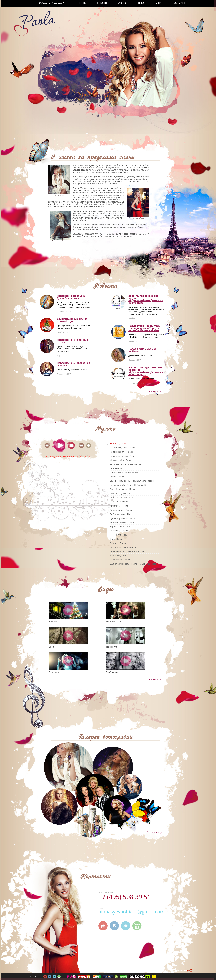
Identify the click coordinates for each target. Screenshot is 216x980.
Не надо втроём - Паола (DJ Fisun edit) (128, 485)
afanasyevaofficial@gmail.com (131, 912)
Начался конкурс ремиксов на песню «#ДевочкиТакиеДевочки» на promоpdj (146, 371)
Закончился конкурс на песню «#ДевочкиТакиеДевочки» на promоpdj (146, 299)
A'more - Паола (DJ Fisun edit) (124, 473)
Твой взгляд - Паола (120, 555)
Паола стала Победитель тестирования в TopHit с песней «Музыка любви (144, 328)
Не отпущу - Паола (119, 531)
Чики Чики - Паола (119, 506)
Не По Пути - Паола (119, 535)
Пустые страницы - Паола (122, 518)
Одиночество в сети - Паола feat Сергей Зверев (133, 564)
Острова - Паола (118, 543)
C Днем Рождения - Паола (122, 448)
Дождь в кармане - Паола (122, 497)
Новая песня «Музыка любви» (142, 350)
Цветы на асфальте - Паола (123, 547)
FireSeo (188, 971)
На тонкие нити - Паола (121, 452)
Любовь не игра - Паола (122, 514)
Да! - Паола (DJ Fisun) (120, 493)
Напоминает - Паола (120, 560)
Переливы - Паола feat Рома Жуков (127, 551)
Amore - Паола (117, 477)
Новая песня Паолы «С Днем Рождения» (71, 297)
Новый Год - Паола (119, 444)
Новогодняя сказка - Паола (123, 456)
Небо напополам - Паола (122, 522)
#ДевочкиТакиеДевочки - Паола (126, 464)
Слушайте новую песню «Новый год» (72, 320)
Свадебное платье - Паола (123, 489)
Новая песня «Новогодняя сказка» (73, 364)
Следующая (155, 391)
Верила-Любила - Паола (122, 526)
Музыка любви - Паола (121, 460)
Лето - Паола (116, 468)
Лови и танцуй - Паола (121, 510)
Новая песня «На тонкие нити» (72, 341)
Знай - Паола (116, 539)
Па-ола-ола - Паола (119, 502)
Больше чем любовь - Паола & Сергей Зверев (132, 481)
